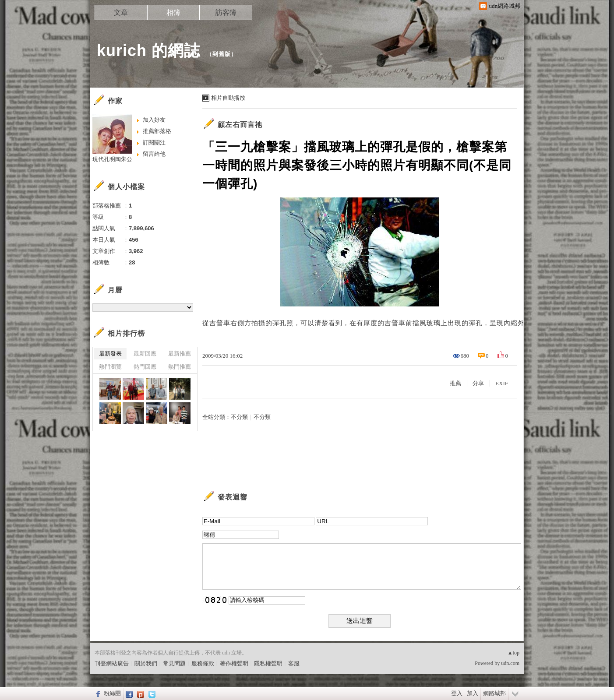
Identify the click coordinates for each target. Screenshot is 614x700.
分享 (478, 383)
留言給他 (154, 154)
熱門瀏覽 (110, 367)
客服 (294, 663)
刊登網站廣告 (112, 663)
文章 (121, 12)
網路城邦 (494, 693)
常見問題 (174, 663)
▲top (513, 653)
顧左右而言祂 (240, 125)
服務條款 (203, 663)
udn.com (510, 663)
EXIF (502, 383)
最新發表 (110, 354)
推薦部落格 (157, 131)
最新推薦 (180, 354)
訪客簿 (226, 12)
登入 (457, 693)
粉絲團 (112, 693)
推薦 (455, 383)
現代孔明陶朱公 (112, 159)
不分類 (239, 417)
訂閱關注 (154, 142)
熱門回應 (145, 367)
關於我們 (146, 663)
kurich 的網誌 (148, 51)
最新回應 (145, 354)
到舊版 (222, 54)
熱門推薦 (180, 367)
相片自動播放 (228, 98)
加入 (473, 693)
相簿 (173, 12)
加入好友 (154, 120)
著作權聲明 (234, 663)
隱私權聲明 (268, 663)
